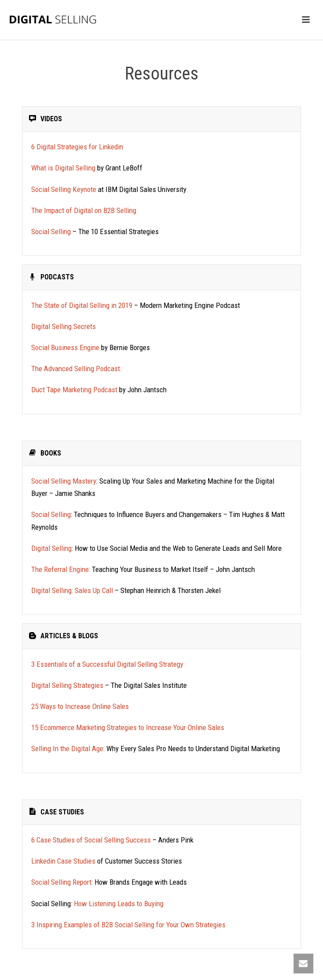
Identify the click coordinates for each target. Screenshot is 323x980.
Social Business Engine (65, 347)
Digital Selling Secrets (64, 326)
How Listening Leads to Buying (119, 904)
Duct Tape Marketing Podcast (74, 390)
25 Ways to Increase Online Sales (81, 706)
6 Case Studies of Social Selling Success (91, 840)
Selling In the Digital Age (67, 749)
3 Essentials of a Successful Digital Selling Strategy (108, 664)
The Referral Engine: (61, 569)
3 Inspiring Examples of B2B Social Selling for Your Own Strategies (128, 925)
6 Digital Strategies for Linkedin (77, 147)
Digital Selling (51, 548)
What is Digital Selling (63, 168)
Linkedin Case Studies (63, 861)
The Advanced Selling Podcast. (78, 369)
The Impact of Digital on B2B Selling (85, 210)
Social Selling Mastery (64, 481)
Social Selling (51, 231)
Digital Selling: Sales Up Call (72, 590)
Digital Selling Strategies (67, 685)
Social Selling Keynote (64, 189)
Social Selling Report (61, 882)
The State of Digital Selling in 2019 (82, 305)
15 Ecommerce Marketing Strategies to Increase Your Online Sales (128, 727)
